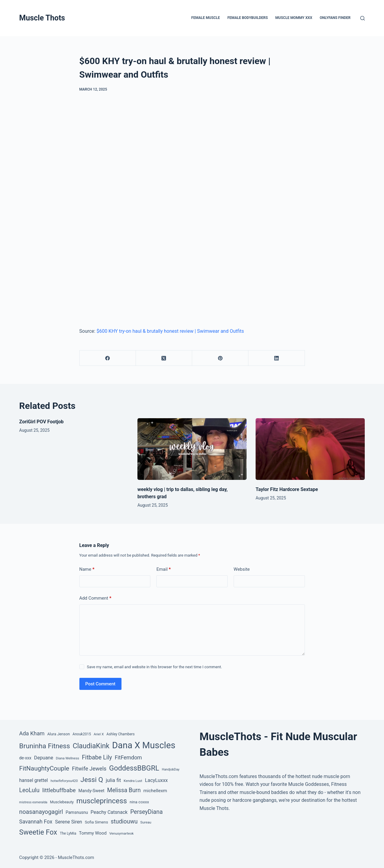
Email (164, 569)
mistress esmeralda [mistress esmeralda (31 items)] (33, 802)
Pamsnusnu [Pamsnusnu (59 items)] (77, 812)
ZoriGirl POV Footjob (41, 422)
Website (242, 569)
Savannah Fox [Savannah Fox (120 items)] (36, 822)
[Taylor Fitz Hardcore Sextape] (310, 449)
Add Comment (95, 598)
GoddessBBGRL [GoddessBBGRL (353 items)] (134, 768)
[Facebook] (108, 358)
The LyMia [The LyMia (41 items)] (68, 833)
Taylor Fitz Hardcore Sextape (287, 489)
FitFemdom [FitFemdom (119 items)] (128, 757)
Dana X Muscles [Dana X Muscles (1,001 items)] (144, 745)
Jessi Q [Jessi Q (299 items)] (92, 780)
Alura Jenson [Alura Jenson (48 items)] (58, 734)
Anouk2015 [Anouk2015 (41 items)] (82, 734)
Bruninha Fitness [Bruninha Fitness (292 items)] (45, 746)
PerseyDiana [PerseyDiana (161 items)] (146, 812)
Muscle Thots (42, 18)
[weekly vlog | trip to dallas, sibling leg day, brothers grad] (192, 449)
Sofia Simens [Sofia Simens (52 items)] (96, 822)
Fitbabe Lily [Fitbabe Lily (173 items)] (97, 757)
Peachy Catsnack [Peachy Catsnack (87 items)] (109, 812)
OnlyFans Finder (335, 18)
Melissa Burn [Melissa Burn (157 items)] (124, 790)
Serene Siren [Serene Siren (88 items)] (69, 822)
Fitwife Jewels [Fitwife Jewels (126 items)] (89, 769)
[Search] (362, 18)
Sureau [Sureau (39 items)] (146, 822)
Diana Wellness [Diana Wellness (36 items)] (68, 758)
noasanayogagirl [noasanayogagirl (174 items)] (41, 812)
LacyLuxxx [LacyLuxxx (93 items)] (156, 780)
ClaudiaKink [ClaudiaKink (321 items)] (91, 746)
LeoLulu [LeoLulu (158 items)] (29, 790)
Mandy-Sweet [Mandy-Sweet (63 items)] (92, 791)
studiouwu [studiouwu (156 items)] (124, 822)
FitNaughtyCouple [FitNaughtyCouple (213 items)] (44, 768)
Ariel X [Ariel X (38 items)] (99, 734)
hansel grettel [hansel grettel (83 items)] (34, 780)
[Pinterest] (220, 358)
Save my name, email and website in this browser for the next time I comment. (155, 667)
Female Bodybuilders (247, 18)
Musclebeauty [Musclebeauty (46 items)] (62, 802)
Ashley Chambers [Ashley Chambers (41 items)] (121, 734)
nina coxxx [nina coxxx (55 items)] (139, 802)
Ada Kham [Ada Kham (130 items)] (32, 733)
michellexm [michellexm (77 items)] (155, 791)
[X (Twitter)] (164, 358)
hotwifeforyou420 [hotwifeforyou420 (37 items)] (64, 781)
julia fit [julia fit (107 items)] (114, 780)
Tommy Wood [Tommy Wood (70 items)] (93, 833)
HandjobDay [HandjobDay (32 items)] (170, 769)
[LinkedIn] (276, 358)
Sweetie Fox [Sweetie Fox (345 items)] (38, 832)
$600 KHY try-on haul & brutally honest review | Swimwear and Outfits (170, 331)
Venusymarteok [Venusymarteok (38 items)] (121, 833)
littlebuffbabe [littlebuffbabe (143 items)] (59, 790)
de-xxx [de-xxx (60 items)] (25, 758)
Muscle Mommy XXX (294, 18)
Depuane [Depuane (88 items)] (43, 758)
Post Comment (100, 684)
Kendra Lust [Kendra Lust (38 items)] (133, 781)
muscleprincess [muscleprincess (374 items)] (102, 801)
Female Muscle (206, 18)
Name (87, 569)
